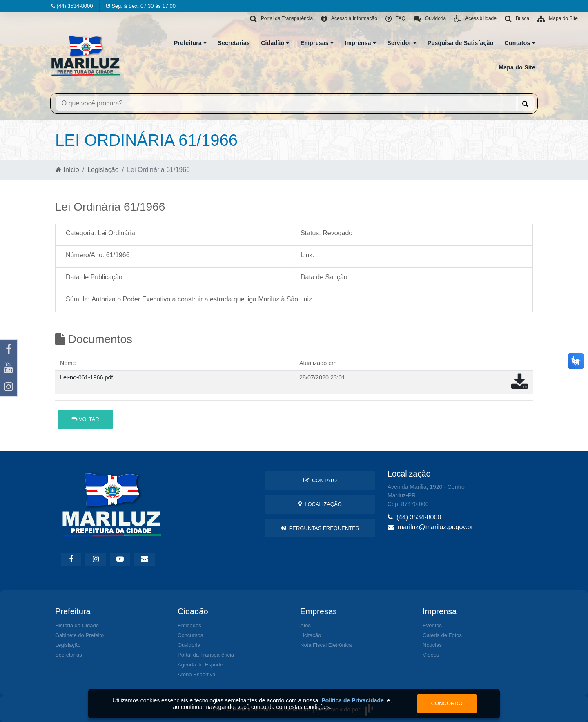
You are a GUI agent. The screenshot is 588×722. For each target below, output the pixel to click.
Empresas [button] (317, 43)
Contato (320, 480)
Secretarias (234, 43)
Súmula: (78, 299)
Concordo (447, 703)
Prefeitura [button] (190, 43)
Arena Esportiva (197, 674)
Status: (311, 233)
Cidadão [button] (275, 43)
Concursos (190, 635)
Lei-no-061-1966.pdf (87, 377)
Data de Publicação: (95, 277)
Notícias (432, 645)
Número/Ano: (85, 255)
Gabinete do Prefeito (79, 635)
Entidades (189, 625)
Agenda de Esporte (200, 665)
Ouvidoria (189, 645)
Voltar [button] (85, 419)
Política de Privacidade (353, 700)
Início (67, 170)
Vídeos (431, 655)
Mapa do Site (517, 67)
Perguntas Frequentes (320, 528)
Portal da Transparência (206, 655)
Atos (305, 625)
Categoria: (81, 233)
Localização (320, 504)
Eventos (432, 625)
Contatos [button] (520, 43)
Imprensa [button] (360, 43)
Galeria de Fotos (442, 635)
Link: (307, 255)
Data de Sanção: (325, 277)
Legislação (103, 170)
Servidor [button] (402, 43)
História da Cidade (77, 625)
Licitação (311, 635)
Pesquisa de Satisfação (461, 43)
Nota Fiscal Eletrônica (326, 645)
